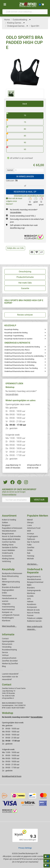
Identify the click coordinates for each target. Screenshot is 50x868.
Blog (4, 666)
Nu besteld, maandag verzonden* (22, 717)
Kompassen (32, 607)
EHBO (4, 593)
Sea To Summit (33, 542)
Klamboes (6, 621)
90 (16, 142)
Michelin (30, 559)
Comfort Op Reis (9, 542)
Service (5, 652)
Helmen (30, 602)
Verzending (7, 647)
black (25, 104)
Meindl (30, 520)
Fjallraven (31, 539)
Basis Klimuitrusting (10, 576)
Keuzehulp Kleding (11, 329)
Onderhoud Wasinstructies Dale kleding (19, 365)
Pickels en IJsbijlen (35, 618)
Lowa (29, 525)
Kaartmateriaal (8, 609)
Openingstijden (8, 641)
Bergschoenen (8, 534)
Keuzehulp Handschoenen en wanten (18, 339)
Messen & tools (33, 610)
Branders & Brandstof (11, 587)
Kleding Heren (8, 545)
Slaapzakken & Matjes (11, 539)
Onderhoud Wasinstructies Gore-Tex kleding (21, 368)
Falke (29, 545)
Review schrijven (25, 315)
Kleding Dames (8, 559)
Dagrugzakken (8, 590)
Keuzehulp (8, 569)
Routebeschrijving (9, 650)
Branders (31, 588)
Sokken (5, 522)
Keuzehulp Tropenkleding (14, 336)
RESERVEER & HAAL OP (25, 192)
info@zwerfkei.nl (34, 465)
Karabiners (32, 604)
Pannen (30, 615)
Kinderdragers (8, 618)
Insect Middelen (8, 550)
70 (16, 114)
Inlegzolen (6, 604)
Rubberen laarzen (34, 621)
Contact (5, 639)
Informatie (8, 634)
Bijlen (4, 584)
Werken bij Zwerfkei (10, 664)
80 (16, 128)
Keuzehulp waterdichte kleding (16, 333)
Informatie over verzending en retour (29, 196)
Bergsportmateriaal (35, 582)
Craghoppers (32, 536)
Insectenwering (8, 607)
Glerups (30, 522)
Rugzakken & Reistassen (12, 528)
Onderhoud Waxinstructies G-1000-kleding (20, 362)
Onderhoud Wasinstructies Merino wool (19, 371)
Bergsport (6, 525)
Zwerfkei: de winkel (10, 661)
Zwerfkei (31, 547)
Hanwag (31, 556)
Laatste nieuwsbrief (10, 674)
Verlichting (6, 561)
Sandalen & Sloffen (10, 547)
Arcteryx (31, 534)
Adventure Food (34, 528)
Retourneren (7, 644)
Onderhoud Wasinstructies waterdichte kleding (22, 347)
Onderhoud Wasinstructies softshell (18, 353)
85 (16, 135)
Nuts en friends (33, 613)
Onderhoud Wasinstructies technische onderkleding (24, 356)
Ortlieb (30, 550)
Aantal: (10, 170)
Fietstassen (7, 596)
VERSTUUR (39, 500)
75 (16, 121)
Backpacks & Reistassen (12, 573)
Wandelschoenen (9, 531)
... (29, 20)
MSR (29, 531)
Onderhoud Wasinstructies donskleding (19, 359)
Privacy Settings (25, 848)
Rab (29, 553)
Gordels (30, 596)
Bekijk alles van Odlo (16, 248)
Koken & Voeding (9, 520)
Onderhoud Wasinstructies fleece (17, 350)
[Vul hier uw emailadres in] (16, 500)
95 (16, 148)
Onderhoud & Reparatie (35, 571)
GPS (29, 599)
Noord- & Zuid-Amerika (11, 536)
